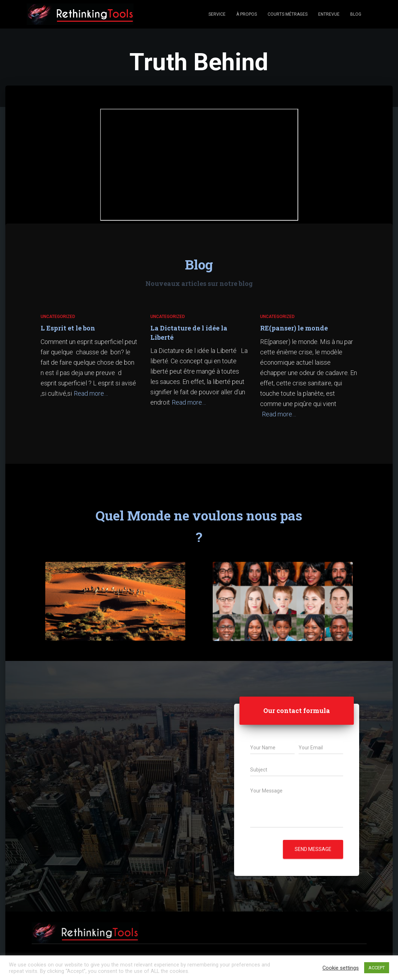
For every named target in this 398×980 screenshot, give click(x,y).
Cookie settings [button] (341, 968)
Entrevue (329, 14)
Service (217, 14)
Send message (313, 849)
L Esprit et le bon (68, 328)
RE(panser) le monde (294, 328)
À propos (247, 14)
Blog (356, 14)
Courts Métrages (288, 14)
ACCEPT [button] (377, 968)
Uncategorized (58, 317)
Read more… (91, 393)
